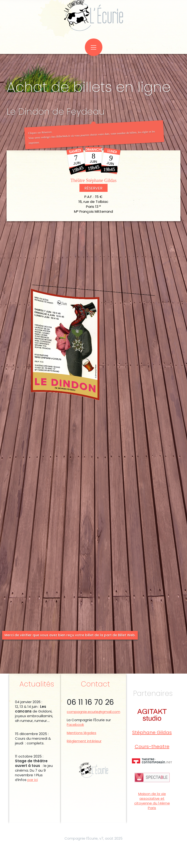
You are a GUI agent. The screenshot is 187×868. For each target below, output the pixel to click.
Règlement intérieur (84, 741)
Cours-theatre (152, 747)
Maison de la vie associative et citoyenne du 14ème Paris (152, 801)
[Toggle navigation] (94, 47)
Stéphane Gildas (152, 733)
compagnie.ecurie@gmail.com (93, 712)
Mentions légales (82, 733)
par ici (33, 780)
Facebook (75, 725)
